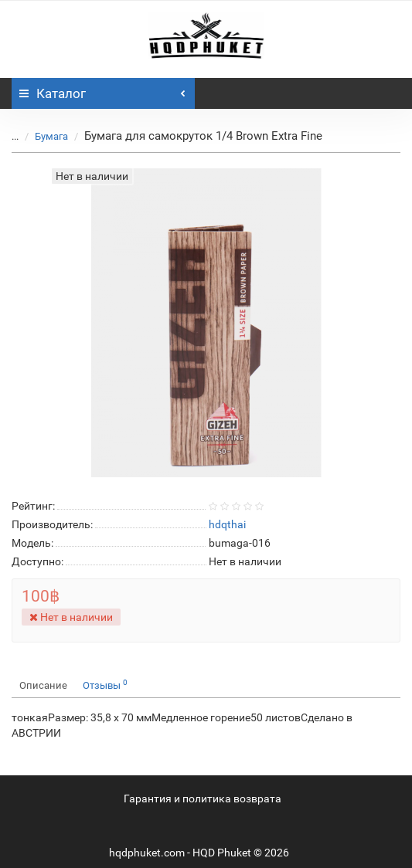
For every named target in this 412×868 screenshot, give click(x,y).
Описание (43, 685)
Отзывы (105, 685)
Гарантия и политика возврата (203, 798)
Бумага (51, 136)
